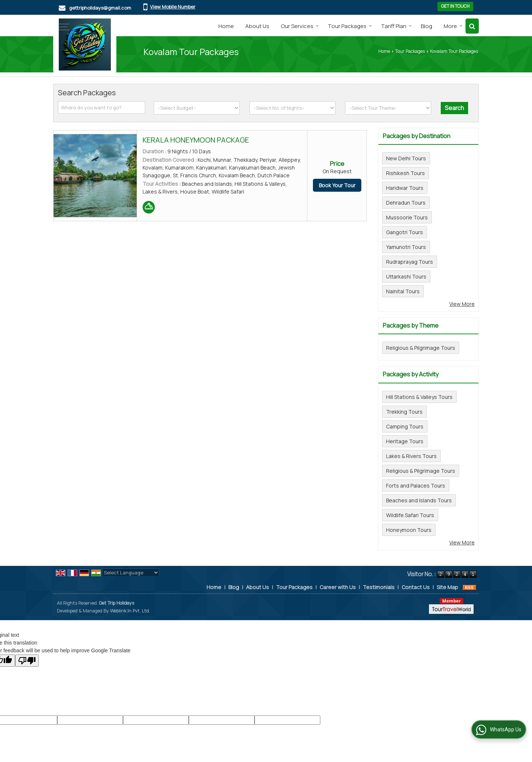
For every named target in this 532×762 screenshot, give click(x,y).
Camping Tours (405, 426)
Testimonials (379, 587)
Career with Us (338, 587)
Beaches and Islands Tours (419, 500)
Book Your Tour (337, 185)
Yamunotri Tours (406, 247)
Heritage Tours (405, 441)
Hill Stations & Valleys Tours (419, 397)
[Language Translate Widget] (131, 573)
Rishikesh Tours (405, 173)
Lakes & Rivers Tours (411, 456)
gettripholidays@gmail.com (100, 8)
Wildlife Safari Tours (410, 515)
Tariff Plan (396, 26)
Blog (427, 26)
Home (226, 26)
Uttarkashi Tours (406, 276)
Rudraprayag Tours (410, 262)
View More (462, 304)
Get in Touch (455, 6)
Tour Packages (350, 26)
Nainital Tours (403, 291)
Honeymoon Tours (409, 530)
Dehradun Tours (406, 203)
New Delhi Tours (406, 158)
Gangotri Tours (405, 232)
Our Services (300, 26)
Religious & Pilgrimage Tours (421, 348)
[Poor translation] (27, 661)
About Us (257, 26)
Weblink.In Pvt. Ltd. (130, 611)
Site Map (447, 587)
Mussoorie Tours (407, 217)
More (453, 26)
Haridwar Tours (405, 188)
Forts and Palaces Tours (416, 486)
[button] (173, 7)
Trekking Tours (404, 412)
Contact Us (416, 587)
